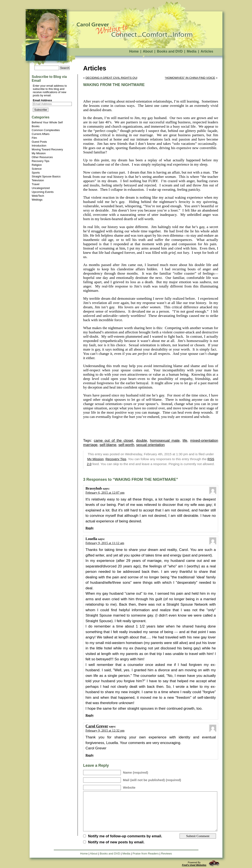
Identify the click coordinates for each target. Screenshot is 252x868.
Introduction (39, 146)
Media (192, 51)
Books (36, 126)
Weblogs (37, 200)
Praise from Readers (145, 854)
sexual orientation (151, 445)
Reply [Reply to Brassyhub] (90, 528)
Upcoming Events (43, 192)
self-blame (108, 445)
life (185, 441)
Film (34, 138)
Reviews (166, 854)
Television (38, 180)
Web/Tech (38, 196)
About (148, 51)
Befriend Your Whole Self (47, 122)
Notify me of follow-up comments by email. (125, 836)
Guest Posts (39, 142)
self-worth (126, 445)
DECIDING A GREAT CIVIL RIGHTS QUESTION (116, 78)
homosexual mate (165, 441)
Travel (36, 184)
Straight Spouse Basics (46, 176)
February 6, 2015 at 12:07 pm (105, 492)
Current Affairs (41, 134)
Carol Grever (97, 726)
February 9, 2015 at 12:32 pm (105, 730)
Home (134, 51)
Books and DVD (170, 51)
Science (37, 169)
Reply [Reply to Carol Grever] (90, 755)
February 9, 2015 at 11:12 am (105, 543)
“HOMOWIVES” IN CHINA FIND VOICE (190, 78)
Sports (36, 173)
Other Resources (42, 157)
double (142, 441)
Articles (207, 51)
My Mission (39, 153)
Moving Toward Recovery (47, 149)
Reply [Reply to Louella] (90, 715)
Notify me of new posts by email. (116, 842)
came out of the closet (114, 441)
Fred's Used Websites (194, 865)
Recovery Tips (40, 161)
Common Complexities (46, 130)
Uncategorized (41, 188)
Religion (37, 165)
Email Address (42, 100)
